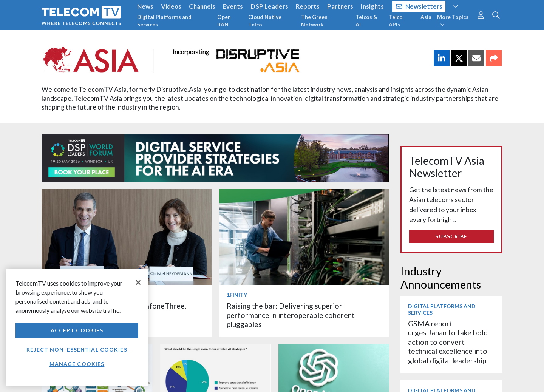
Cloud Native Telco (265, 21)
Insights (372, 6)
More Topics (453, 20)
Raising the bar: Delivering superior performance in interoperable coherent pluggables (291, 315)
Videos (171, 6)
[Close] (138, 282)
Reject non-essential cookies (77, 350)
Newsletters (419, 6)
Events (233, 6)
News (145, 6)
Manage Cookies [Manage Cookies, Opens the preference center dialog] (77, 364)
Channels (202, 6)
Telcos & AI (366, 21)
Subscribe (451, 236)
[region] (77, 327)
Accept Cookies (77, 330)
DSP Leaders (269, 6)
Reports (308, 6)
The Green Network (314, 21)
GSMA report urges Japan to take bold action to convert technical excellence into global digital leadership (448, 342)
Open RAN (224, 21)
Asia (426, 17)
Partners (340, 6)
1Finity (237, 295)
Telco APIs (396, 21)
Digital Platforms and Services (164, 21)
